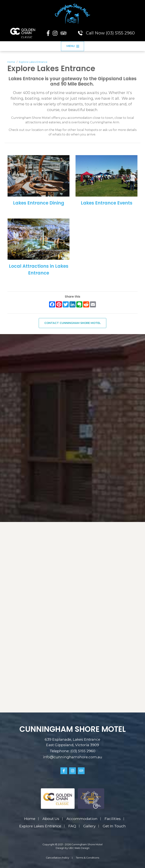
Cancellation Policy (57, 858)
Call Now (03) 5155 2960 (106, 33)
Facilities (113, 819)
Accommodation (82, 819)
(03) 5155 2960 (83, 751)
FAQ (72, 826)
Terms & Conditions (88, 858)
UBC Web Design (79, 848)
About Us (51, 819)
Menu (73, 46)
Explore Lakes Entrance (33, 62)
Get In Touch (114, 826)
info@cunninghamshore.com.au (72, 757)
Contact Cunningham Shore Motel (73, 323)
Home (11, 62)
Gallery (89, 826)
